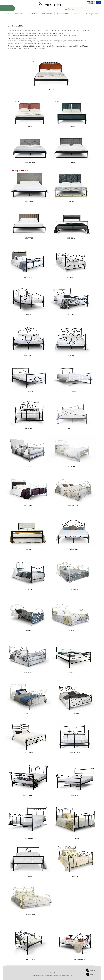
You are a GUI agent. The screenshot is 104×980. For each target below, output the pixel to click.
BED (27, 201)
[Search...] (78, 9)
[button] (18, 14)
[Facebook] (88, 974)
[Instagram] (88, 970)
